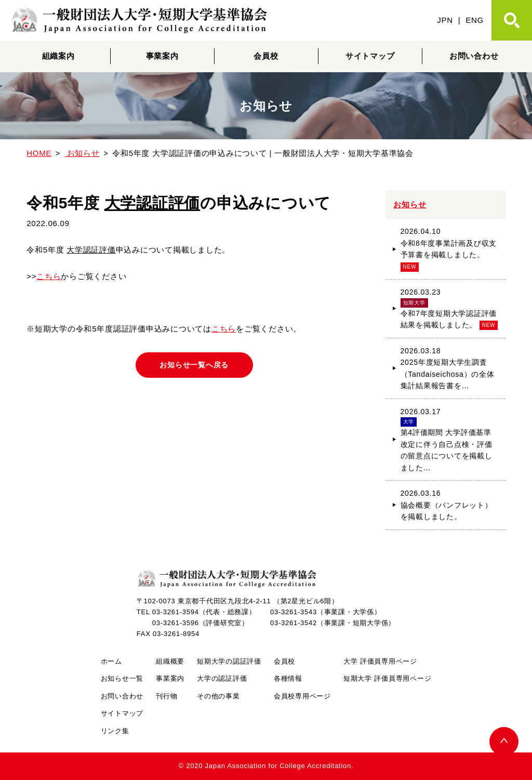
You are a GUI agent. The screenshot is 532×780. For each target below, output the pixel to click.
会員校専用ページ (302, 696)
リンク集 (115, 731)
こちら (49, 276)
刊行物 (167, 696)
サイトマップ (370, 56)
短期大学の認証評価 (229, 661)
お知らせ (410, 204)
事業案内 (162, 56)
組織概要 (170, 661)
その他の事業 (218, 696)
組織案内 (58, 56)
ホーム (111, 661)
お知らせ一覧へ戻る (194, 365)
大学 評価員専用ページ (380, 661)
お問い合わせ (474, 56)
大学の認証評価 (222, 678)
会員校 (266, 56)
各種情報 (288, 678)
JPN (445, 20)
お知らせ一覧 (122, 678)
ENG (475, 20)
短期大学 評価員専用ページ (387, 678)
